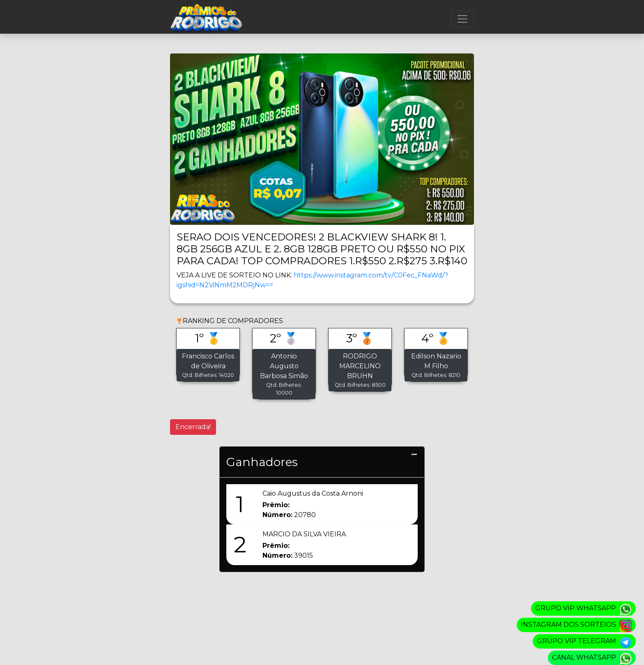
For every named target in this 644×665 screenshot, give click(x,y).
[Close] (414, 455)
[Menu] (462, 19)
